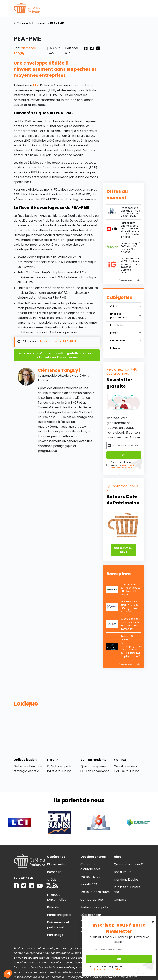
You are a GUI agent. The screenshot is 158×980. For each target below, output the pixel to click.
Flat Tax (120, 760)
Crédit (125, 306)
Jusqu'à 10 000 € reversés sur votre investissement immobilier (131, 624)
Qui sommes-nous (124, 550)
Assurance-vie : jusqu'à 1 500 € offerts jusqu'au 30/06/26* (130, 607)
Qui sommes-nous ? (128, 864)
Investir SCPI (89, 884)
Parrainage (55, 935)
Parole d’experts (59, 915)
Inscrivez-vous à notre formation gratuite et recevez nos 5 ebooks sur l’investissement (57, 355)
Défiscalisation (25, 760)
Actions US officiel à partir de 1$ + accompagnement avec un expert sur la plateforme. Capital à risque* (132, 646)
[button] (8, 974)
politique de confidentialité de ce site (108, 969)
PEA (36, 85)
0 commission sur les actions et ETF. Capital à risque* (130, 589)
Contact (120, 900)
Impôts (125, 333)
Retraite (125, 348)
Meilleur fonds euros (95, 892)
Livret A (53, 760)
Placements (125, 340)
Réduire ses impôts (94, 907)
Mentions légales (126, 880)
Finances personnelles (125, 316)
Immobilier (125, 325)
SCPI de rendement (95, 760)
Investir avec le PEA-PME (58, 341)
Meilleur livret (90, 877)
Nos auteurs (122, 872)
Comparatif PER (92, 900)
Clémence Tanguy (58, 370)
